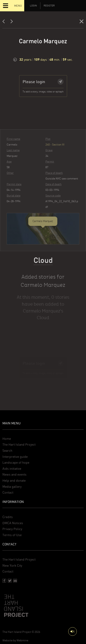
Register (49, 6)
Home (7, 439)
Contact (8, 493)
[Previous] (5, 22)
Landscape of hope (16, 463)
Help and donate (14, 481)
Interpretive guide (15, 457)
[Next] (12, 22)
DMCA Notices (13, 523)
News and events (14, 474)
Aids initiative (12, 469)
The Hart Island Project (19, 445)
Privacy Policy (12, 529)
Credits (8, 517)
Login (33, 6)
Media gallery (12, 487)
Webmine (22, 640)
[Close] (82, 22)
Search (7, 451)
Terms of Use (12, 535)
